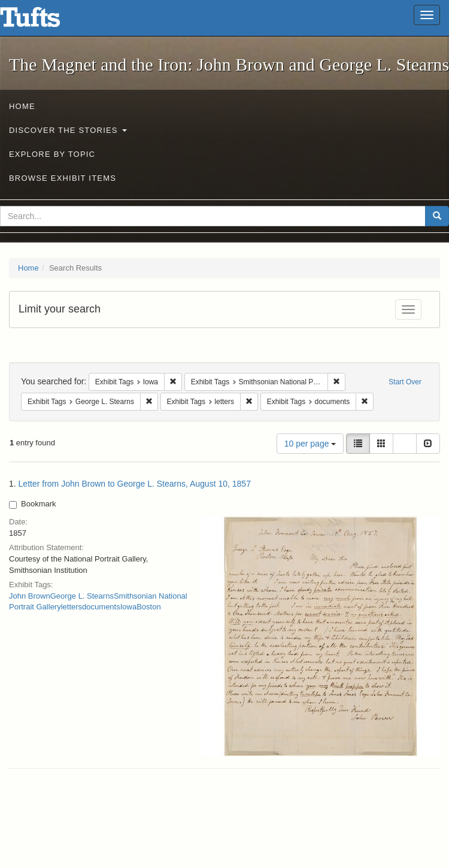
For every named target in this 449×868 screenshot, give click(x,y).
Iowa (128, 607)
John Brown (30, 596)
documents (101, 607)
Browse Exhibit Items (63, 178)
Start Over (405, 382)
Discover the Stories (68, 130)
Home (22, 106)
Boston (148, 607)
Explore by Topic (52, 154)
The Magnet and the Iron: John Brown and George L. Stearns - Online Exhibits (45, 21)
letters (72, 607)
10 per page (310, 444)
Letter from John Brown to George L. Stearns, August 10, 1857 (135, 484)
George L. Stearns (82, 596)
